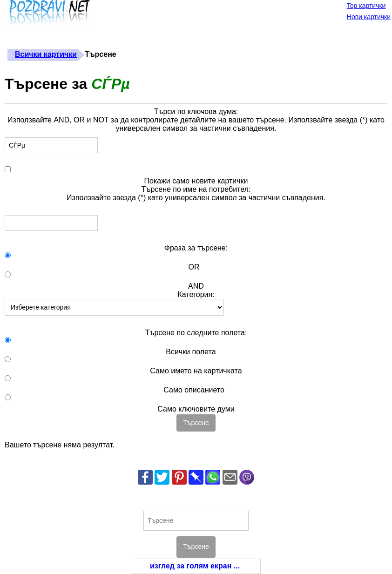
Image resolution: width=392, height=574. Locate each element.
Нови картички (369, 17)
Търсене (196, 423)
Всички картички (46, 54)
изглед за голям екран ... (195, 566)
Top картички (366, 6)
